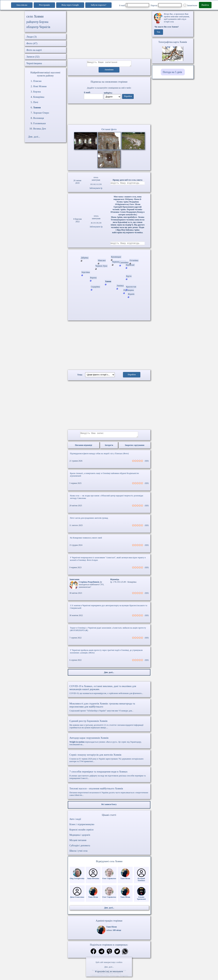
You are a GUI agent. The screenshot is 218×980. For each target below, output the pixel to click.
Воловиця (38, 118)
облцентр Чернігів (38, 27)
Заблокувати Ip (96, 189)
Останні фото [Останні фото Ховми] (109, 130)
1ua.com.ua (22, 5)
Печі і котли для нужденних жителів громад (89, 521)
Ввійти (205, 5)
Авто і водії (75, 822)
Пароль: (166, 5)
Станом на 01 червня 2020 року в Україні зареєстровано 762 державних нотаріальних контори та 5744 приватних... (109, 760)
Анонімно (109, 71)
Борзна (37, 92)
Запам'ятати (190, 5)
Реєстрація (44, 5)
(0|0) (147, 463)
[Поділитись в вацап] (125, 954)
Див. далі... (109, 967)
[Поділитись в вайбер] (109, 954)
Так (158, 32)
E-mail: (134, 5)
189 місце (117, 933)
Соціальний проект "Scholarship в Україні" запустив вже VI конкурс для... (109, 710)
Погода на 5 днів (172, 72)
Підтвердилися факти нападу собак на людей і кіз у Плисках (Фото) (99, 456)
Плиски (37, 81)
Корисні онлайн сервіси (81, 832)
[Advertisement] (109, 35)
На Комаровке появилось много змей (86, 540)
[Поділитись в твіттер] (117, 954)
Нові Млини (40, 86)
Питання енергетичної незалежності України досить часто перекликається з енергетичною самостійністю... (109, 794)
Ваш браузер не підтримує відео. (109, 115)
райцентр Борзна (37, 22)
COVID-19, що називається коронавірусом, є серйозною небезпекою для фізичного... (109, 692)
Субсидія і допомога (80, 848)
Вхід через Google (70, 5)
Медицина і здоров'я (80, 838)
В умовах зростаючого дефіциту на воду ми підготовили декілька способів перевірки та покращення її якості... (109, 777)
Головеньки (39, 123)
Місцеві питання (78, 843)
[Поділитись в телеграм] (102, 954)
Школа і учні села (79, 853)
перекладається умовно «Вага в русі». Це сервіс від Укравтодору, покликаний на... (109, 744)
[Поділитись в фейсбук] (93, 954)
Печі (36, 102)
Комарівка (39, 97)
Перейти (128, 97)
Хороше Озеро (41, 113)
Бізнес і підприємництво (82, 827)
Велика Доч (40, 129)
